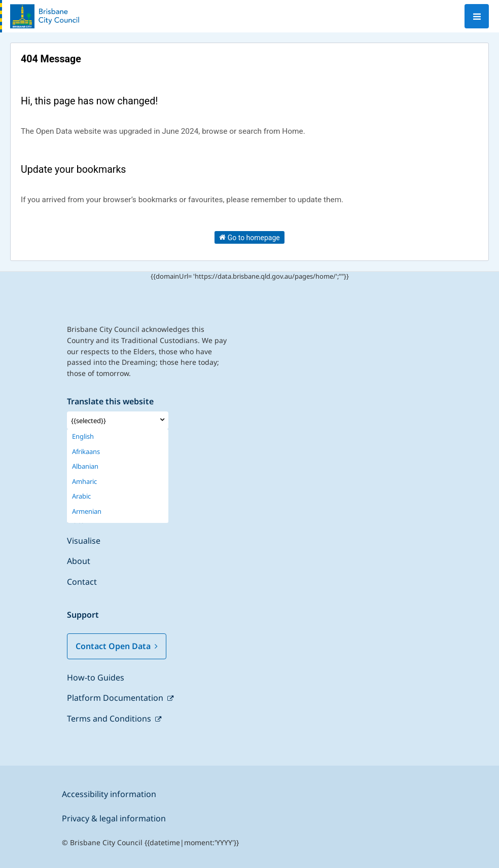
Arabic (81, 496)
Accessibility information (109, 794)
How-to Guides (96, 677)
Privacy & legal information (114, 818)
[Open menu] (477, 16)
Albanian (85, 466)
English (83, 437)
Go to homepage (249, 237)
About (79, 561)
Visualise (84, 541)
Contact (82, 582)
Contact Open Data (117, 646)
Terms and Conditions (110, 719)
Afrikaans (86, 452)
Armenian (87, 512)
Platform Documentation (116, 698)
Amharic (84, 482)
